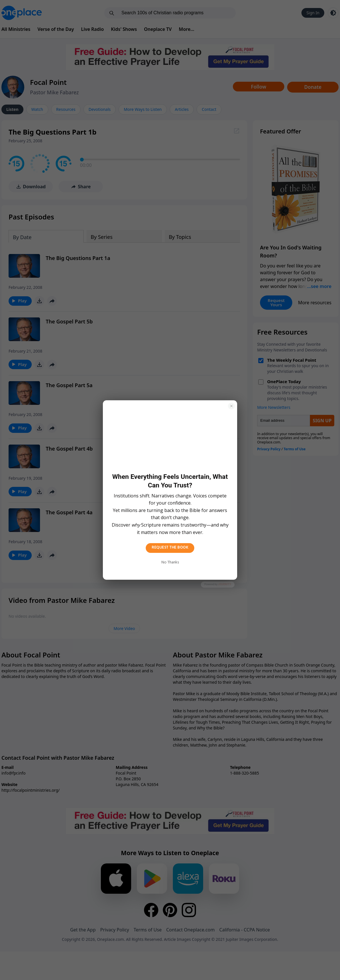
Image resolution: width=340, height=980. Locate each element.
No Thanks (170, 562)
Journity (225, 584)
